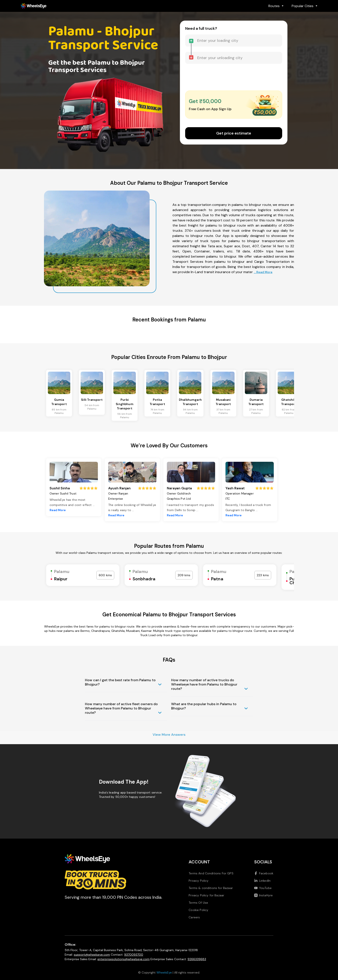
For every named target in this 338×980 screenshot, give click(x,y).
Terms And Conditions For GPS (211, 873)
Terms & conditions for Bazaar (211, 888)
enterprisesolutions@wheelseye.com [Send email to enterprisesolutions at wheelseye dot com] (124, 959)
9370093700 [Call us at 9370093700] (134, 955)
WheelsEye (164, 972)
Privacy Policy (199, 881)
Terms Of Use (198, 903)
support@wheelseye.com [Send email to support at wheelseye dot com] (92, 955)
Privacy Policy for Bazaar (206, 895)
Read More (58, 510)
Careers (194, 917)
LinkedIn (262, 881)
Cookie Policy (198, 910)
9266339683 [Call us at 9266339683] (197, 959)
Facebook (264, 873)
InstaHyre (263, 895)
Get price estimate (234, 133)
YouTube (263, 888)
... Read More (263, 272)
